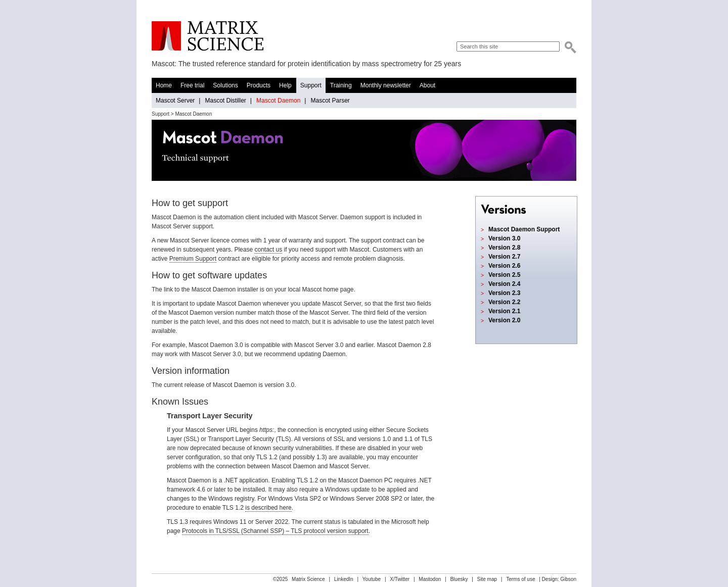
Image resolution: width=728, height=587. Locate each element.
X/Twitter (400, 579)
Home (164, 85)
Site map (487, 579)
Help (285, 85)
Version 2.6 (504, 266)
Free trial (192, 85)
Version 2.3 (504, 293)
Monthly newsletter (386, 85)
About (427, 85)
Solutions (225, 85)
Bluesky (459, 579)
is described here (268, 508)
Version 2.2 (504, 302)
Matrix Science (208, 36)
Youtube (372, 579)
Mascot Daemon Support (524, 229)
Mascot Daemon (278, 101)
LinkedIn (344, 579)
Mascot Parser (330, 101)
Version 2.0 (504, 320)
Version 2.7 (504, 257)
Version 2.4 (504, 284)
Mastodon (430, 579)
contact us (268, 250)
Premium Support (193, 259)
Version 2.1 (504, 311)
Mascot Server (175, 101)
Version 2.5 (504, 275)
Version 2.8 (504, 248)
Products (259, 85)
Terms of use (520, 579)
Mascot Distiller (225, 101)
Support (311, 85)
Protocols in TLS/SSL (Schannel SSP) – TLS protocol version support (275, 531)
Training (341, 85)
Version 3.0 (504, 238)
